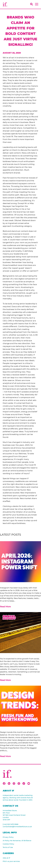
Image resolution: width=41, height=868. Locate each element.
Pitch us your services (11, 861)
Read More (5, 607)
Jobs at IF (6, 858)
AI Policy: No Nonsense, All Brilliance (17, 841)
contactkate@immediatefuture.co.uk (17, 827)
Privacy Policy (8, 837)
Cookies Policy (8, 844)
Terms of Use (8, 847)
